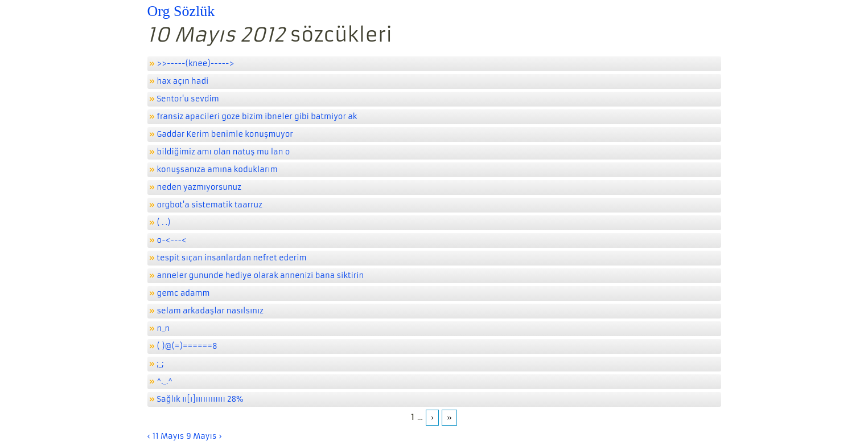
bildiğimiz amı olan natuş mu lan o (224, 152)
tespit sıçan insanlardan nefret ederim (232, 258)
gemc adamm (184, 293)
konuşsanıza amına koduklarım (217, 170)
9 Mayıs (201, 436)
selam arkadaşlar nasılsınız (210, 311)
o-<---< (172, 240)
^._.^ (165, 381)
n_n (164, 328)
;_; (161, 364)
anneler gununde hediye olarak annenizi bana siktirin (261, 275)
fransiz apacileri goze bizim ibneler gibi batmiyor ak (257, 117)
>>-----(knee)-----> (196, 64)
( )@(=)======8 (187, 346)
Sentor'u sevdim (188, 99)
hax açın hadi (183, 81)
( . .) (164, 222)
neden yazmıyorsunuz (199, 187)
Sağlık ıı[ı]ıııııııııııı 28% (200, 399)
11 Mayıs (168, 436)
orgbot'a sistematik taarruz (210, 205)
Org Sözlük (181, 11)
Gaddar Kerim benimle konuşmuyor (225, 134)
